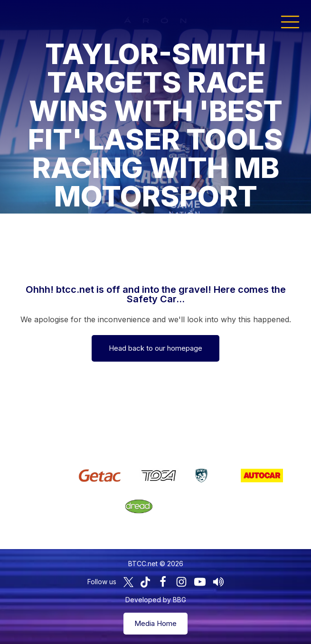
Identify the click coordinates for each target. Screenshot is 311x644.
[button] (290, 21)
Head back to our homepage (155, 348)
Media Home (155, 623)
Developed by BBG (156, 600)
